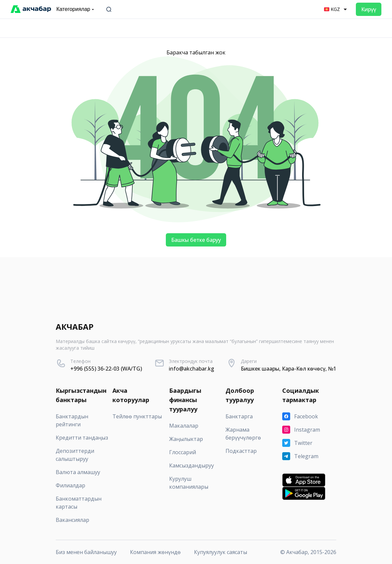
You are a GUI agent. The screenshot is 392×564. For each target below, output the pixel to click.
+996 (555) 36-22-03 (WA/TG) (106, 369)
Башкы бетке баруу (196, 240)
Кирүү (369, 9)
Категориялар (76, 9)
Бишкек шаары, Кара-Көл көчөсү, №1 (289, 369)
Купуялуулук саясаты (221, 552)
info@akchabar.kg (192, 369)
